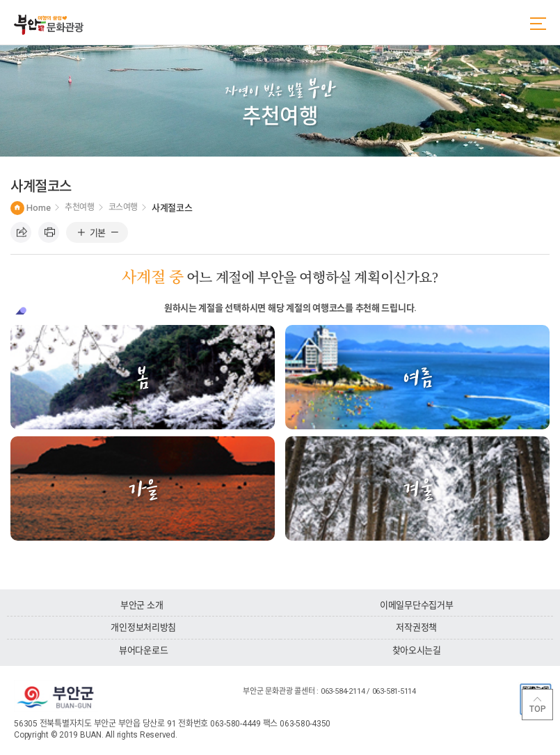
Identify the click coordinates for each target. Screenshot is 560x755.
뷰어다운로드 (143, 650)
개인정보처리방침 (143, 627)
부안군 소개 (142, 605)
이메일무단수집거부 (417, 605)
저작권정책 (416, 627)
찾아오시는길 (417, 650)
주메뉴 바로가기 (0, 0)
